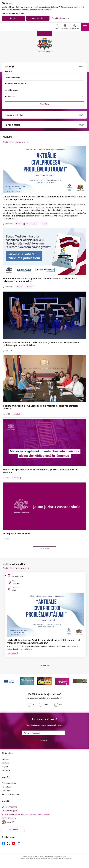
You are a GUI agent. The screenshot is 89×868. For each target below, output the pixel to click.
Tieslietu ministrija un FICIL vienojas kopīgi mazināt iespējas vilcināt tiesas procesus (41, 407)
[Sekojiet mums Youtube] (13, 843)
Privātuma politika (9, 783)
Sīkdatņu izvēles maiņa (10, 794)
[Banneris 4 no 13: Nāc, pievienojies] (62, 681)
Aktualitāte (19, 224)
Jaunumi (44, 224)
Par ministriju (12, 125)
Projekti (5, 767)
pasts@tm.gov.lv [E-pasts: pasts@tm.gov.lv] (11, 811)
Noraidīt (13, 18)
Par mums (6, 770)
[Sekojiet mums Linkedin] (18, 843)
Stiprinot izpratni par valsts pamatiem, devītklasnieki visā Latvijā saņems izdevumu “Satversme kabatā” (40, 280)
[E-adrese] (6, 822)
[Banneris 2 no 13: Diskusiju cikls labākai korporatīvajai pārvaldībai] (27, 681)
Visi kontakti (13, 829)
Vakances (5, 759)
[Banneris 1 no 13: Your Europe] (9, 681)
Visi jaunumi (44, 549)
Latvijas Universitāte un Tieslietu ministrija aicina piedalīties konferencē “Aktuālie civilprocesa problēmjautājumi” (44, 198)
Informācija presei (32, 224)
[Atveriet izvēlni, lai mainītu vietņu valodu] (65, 27)
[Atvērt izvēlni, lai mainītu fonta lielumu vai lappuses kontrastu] (75, 27)
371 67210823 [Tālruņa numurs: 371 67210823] (10, 818)
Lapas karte (6, 791)
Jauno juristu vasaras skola (16, 533)
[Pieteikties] (44, 741)
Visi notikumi (45, 665)
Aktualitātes (44, 104)
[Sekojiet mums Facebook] (3, 843)
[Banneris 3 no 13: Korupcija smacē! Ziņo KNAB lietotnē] (44, 681)
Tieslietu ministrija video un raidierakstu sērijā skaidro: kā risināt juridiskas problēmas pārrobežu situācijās (41, 344)
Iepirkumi (5, 763)
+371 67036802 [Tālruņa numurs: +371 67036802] (11, 807)
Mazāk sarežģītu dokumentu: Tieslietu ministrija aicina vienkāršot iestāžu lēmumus (40, 471)
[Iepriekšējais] (4, 681)
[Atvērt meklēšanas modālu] (57, 27)
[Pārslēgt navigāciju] (85, 27)
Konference (12, 653)
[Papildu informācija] (13, 822)
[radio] (31, 704)
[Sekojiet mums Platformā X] (8, 843)
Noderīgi (10, 66)
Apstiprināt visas (38, 18)
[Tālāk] (85, 681)
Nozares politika (14, 115)
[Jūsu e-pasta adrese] (44, 733)
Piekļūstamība (7, 787)
